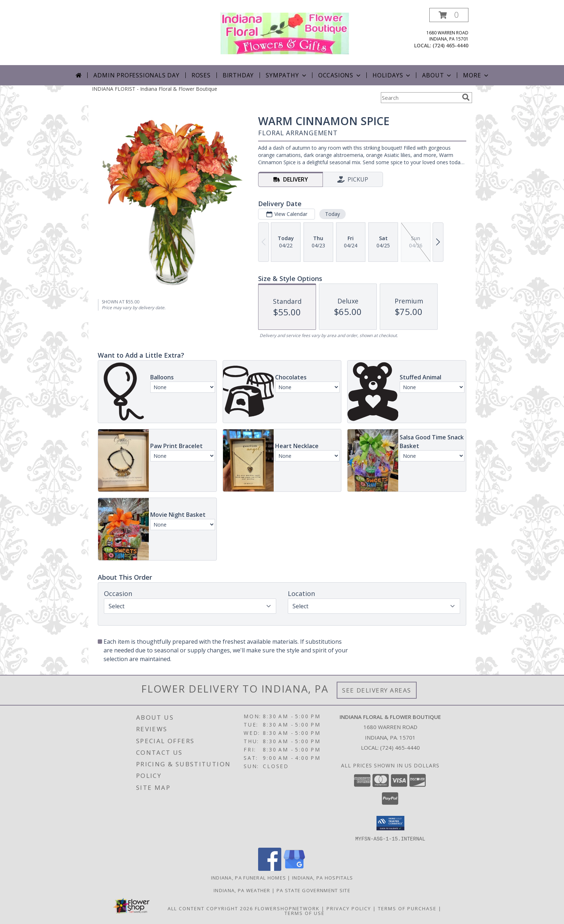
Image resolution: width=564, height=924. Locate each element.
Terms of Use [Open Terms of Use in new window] (305, 913)
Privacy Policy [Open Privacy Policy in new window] (349, 908)
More (476, 75)
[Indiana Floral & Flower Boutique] (285, 33)
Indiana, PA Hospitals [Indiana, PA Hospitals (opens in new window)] (323, 877)
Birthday (238, 75)
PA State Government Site (313, 890)
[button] (449, 15)
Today (332, 214)
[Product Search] (420, 98)
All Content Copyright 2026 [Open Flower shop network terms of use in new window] (210, 908)
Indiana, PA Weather (242, 890)
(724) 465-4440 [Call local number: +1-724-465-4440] (451, 45)
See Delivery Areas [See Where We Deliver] (377, 690)
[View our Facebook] (270, 868)
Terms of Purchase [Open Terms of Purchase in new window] (407, 908)
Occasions (340, 75)
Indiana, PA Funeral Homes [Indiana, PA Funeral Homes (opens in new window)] (249, 877)
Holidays (392, 75)
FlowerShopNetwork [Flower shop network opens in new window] (287, 908)
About (437, 75)
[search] (466, 97)
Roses (201, 75)
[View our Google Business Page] (294, 868)
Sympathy (287, 75)
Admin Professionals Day (136, 75)
